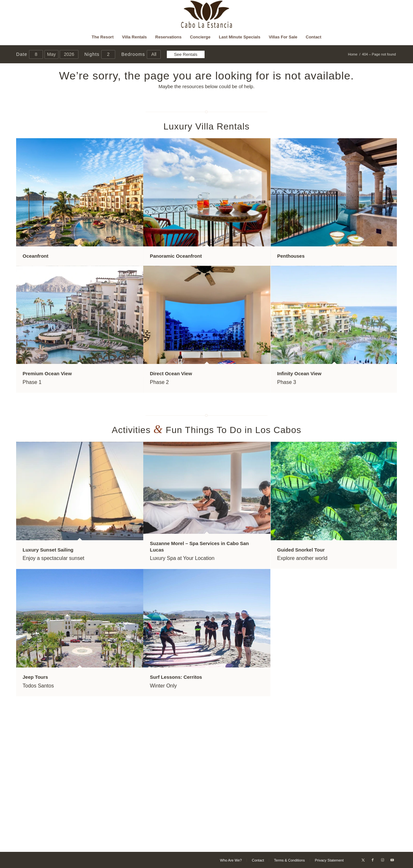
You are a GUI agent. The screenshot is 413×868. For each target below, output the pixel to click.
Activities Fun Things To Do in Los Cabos (206, 430)
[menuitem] (103, 37)
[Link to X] (363, 860)
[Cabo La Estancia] (207, 15)
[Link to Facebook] (373, 860)
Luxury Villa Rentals (207, 126)
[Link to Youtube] (392, 860)
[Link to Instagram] (382, 860)
